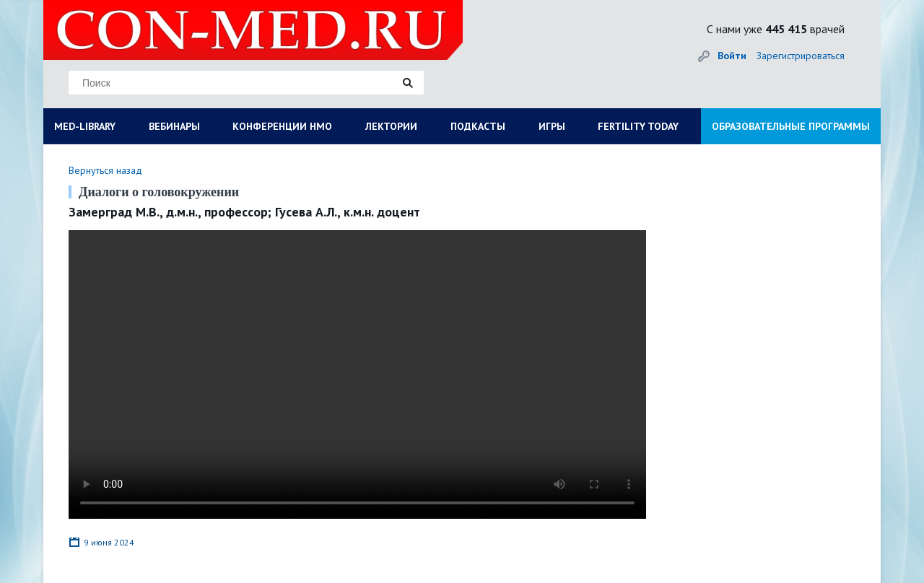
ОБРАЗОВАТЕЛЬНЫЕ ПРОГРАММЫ (791, 126)
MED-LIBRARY (85, 126)
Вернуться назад (105, 170)
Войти (732, 56)
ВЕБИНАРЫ (174, 126)
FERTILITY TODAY (638, 126)
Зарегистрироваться (801, 56)
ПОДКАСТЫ (478, 126)
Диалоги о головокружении (159, 192)
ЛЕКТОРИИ (391, 126)
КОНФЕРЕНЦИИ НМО (282, 126)
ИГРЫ (552, 126)
